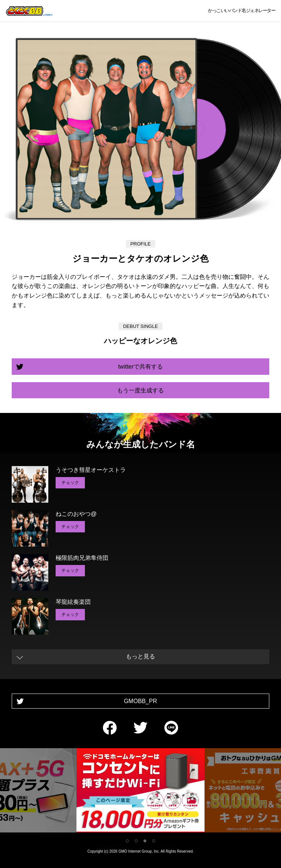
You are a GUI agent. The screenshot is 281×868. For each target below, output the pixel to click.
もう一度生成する (140, 390)
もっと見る (140, 656)
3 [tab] (145, 841)
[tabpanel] (140, 792)
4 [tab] (154, 841)
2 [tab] (136, 841)
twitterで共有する (141, 367)
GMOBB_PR (141, 701)
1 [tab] (127, 841)
